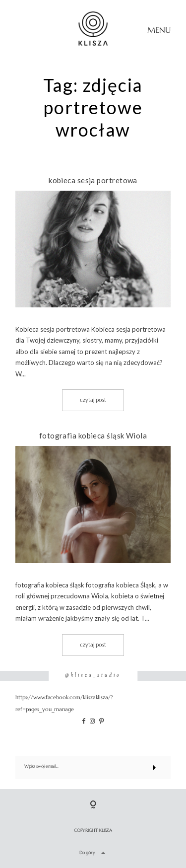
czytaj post (93, 400)
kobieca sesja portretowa (93, 180)
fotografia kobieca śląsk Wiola (93, 435)
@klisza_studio (93, 676)
